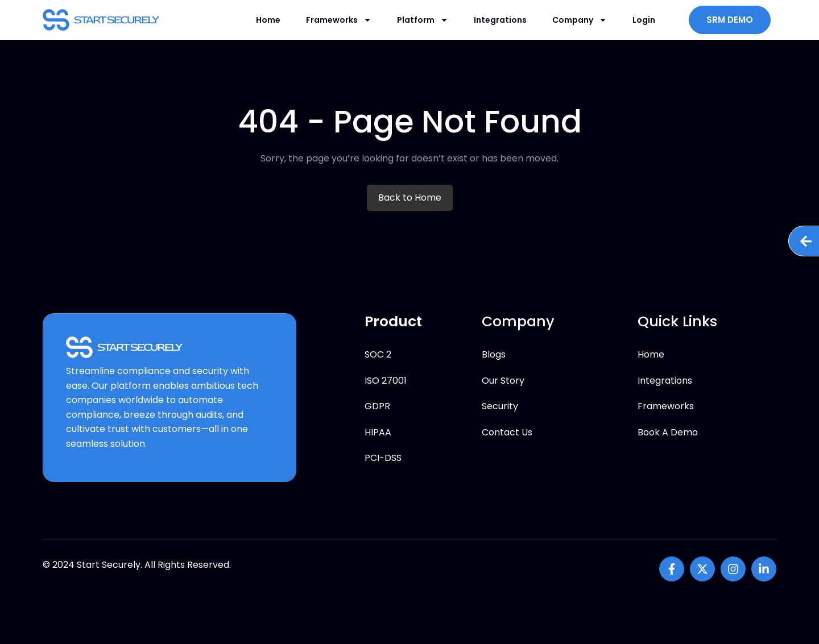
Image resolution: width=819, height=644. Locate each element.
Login (644, 20)
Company (580, 20)
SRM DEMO (730, 20)
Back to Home (410, 198)
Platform (423, 20)
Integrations (500, 20)
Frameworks (339, 20)
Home (268, 20)
